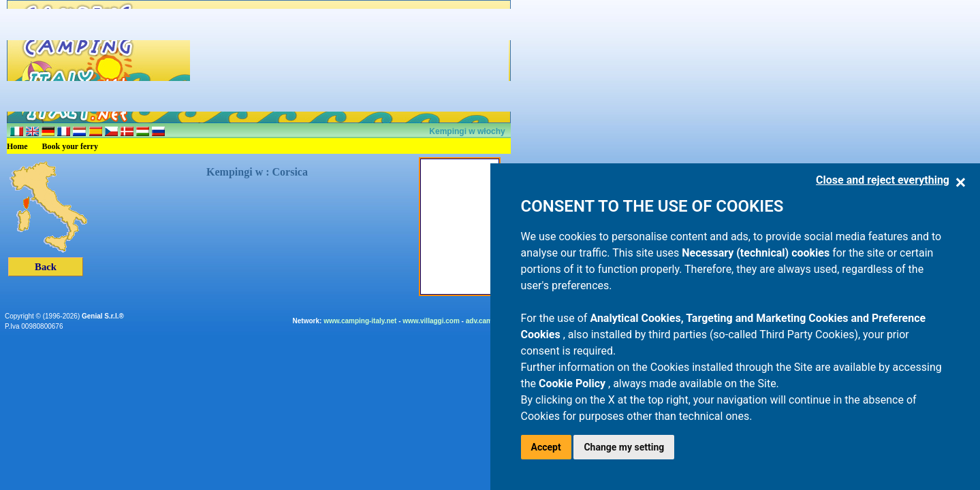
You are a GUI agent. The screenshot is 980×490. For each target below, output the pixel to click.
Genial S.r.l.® (103, 316)
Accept (546, 447)
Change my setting (624, 447)
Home (17, 146)
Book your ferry (70, 146)
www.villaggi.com (431, 321)
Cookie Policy (573, 383)
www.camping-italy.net (360, 321)
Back (46, 267)
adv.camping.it (489, 321)
